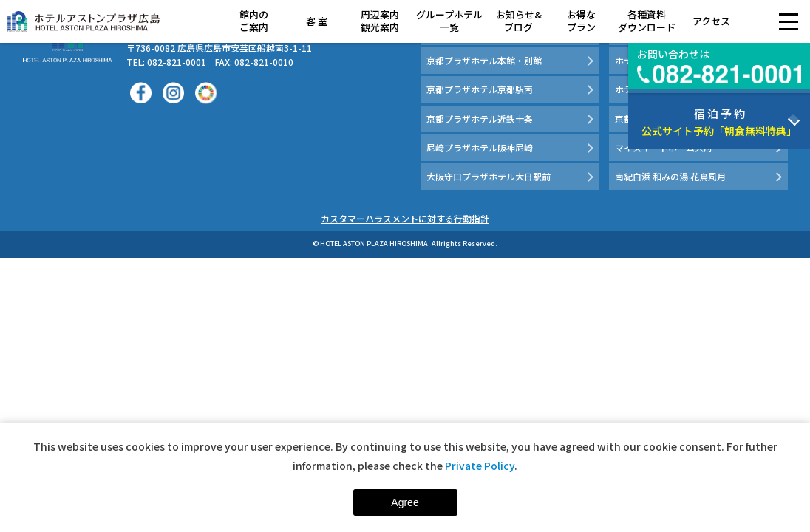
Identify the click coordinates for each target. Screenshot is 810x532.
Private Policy (480, 465)
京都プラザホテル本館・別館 (484, 60)
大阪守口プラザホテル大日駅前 (489, 176)
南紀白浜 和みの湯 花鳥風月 (670, 176)
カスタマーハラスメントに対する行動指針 (405, 218)
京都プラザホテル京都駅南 (480, 89)
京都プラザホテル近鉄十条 (480, 119)
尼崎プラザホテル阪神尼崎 (480, 147)
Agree (405, 502)
